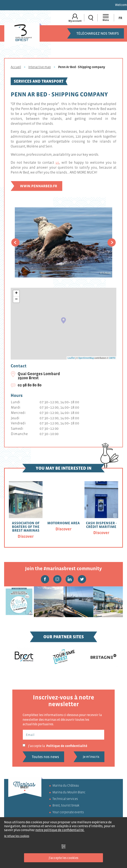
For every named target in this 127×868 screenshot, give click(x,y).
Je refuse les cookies (17, 836)
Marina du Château (66, 785)
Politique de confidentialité (67, 746)
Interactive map (40, 67)
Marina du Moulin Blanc (69, 792)
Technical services (65, 799)
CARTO (112, 358)
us (57, 163)
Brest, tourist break (66, 805)
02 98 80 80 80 (30, 385)
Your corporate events (68, 812)
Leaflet (71, 358)
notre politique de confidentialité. (60, 830)
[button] (15, 242)
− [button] (16, 299)
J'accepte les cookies (63, 858)
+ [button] (16, 293)
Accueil (16, 67)
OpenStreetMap (86, 358)
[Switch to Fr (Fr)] (120, 18)
